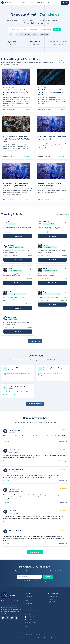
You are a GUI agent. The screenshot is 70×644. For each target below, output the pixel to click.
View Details (18, 236)
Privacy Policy (21, 638)
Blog (48, 2)
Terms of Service (31, 638)
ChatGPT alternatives (25, 35)
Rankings (40, 2)
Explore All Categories (35, 404)
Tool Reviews (29, 603)
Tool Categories (29, 606)
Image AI (35, 35)
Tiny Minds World (53, 596)
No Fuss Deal (52, 599)
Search (32, 2)
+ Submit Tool (29, 596)
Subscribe (48, 577)
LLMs (52, 638)
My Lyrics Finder (53, 602)
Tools (25, 2)
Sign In (65, 2)
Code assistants (44, 35)
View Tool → (7, 441)
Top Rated (29, 620)
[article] (18, 91)
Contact (40, 638)
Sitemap (46, 638)
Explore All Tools (35, 341)
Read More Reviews (35, 552)
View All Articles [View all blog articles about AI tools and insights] (64, 61)
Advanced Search (30, 610)
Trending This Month (32, 617)
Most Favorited (30, 622)
